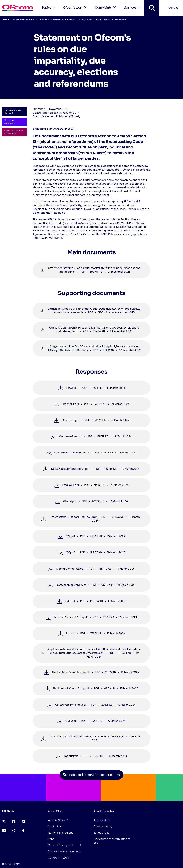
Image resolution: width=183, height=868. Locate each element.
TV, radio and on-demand (26, 19)
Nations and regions (61, 833)
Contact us (55, 827)
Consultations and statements (14, 132)
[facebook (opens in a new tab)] (14, 822)
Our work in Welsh (59, 858)
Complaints (106, 5)
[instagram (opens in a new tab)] (13, 831)
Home (6, 19)
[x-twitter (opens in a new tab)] (4, 822)
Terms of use (101, 833)
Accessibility (102, 820)
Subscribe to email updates (91, 775)
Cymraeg (173, 8)
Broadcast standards (53, 19)
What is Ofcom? (58, 820)
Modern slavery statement (64, 851)
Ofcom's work (76, 5)
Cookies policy (103, 827)
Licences (133, 5)
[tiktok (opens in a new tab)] (23, 831)
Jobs (51, 839)
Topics (49, 5)
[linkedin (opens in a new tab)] (23, 822)
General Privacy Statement (65, 845)
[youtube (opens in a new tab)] (4, 831)
